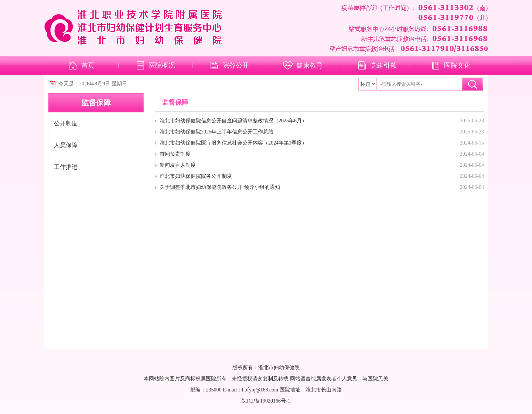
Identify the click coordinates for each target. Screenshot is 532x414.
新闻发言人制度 (178, 165)
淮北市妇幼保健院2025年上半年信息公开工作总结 (216, 132)
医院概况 (162, 65)
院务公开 (236, 65)
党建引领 (383, 65)
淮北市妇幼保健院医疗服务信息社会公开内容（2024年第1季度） (233, 143)
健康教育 (310, 65)
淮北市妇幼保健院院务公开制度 (196, 176)
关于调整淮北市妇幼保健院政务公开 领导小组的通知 (220, 187)
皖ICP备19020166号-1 (266, 401)
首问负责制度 (175, 154)
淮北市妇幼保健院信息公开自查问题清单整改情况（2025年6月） (233, 121)
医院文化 (457, 65)
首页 (88, 65)
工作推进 (66, 167)
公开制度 (66, 123)
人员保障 (66, 145)
